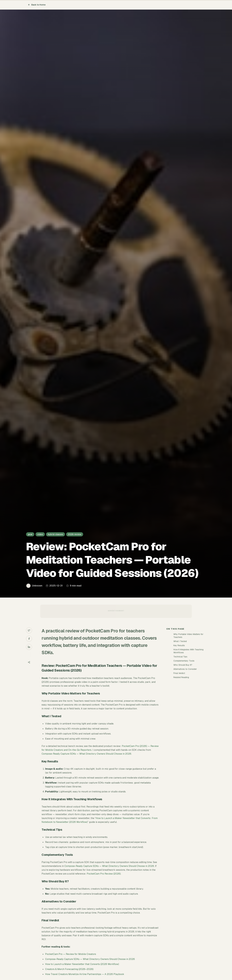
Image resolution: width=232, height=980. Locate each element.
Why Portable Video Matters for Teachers (188, 636)
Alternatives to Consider (185, 669)
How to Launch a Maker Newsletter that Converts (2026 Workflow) (82, 964)
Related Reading (181, 677)
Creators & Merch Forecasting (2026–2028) (69, 969)
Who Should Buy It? (183, 665)
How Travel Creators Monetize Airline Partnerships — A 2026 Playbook (85, 974)
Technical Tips (180, 657)
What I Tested (180, 641)
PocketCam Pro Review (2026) (104, 874)
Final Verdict (179, 673)
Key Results (179, 645)
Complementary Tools (184, 661)
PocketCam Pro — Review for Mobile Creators (71, 954)
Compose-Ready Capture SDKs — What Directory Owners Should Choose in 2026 (86, 754)
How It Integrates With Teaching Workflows (188, 651)
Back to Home (37, 5)
